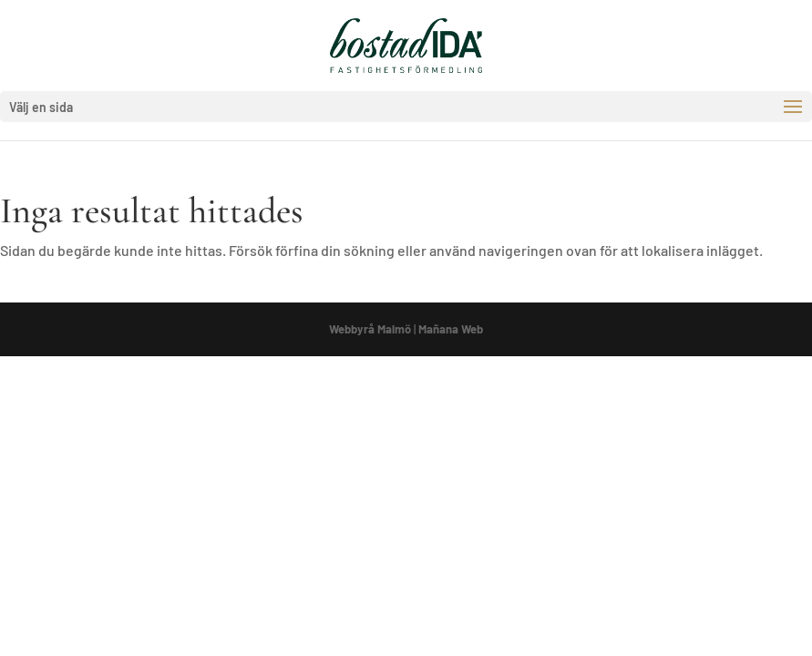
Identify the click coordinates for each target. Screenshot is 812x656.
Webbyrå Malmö (370, 329)
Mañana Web (451, 329)
